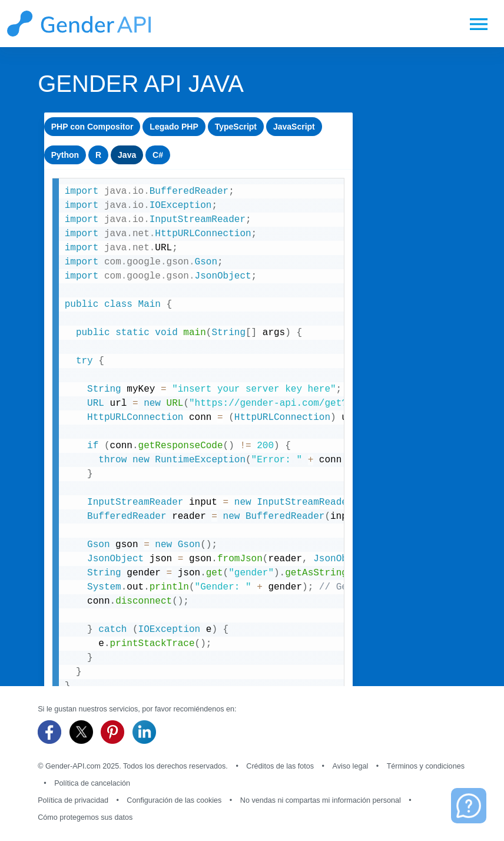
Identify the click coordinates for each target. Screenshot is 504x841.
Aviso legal (351, 766)
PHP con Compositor (92, 127)
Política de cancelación (92, 783)
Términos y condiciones (426, 766)
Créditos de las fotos (280, 766)
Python (65, 155)
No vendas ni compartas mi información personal (321, 800)
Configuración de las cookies (174, 800)
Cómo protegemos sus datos (85, 817)
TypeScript (236, 127)
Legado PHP (174, 127)
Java (127, 155)
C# (158, 155)
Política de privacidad (73, 800)
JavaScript (294, 127)
